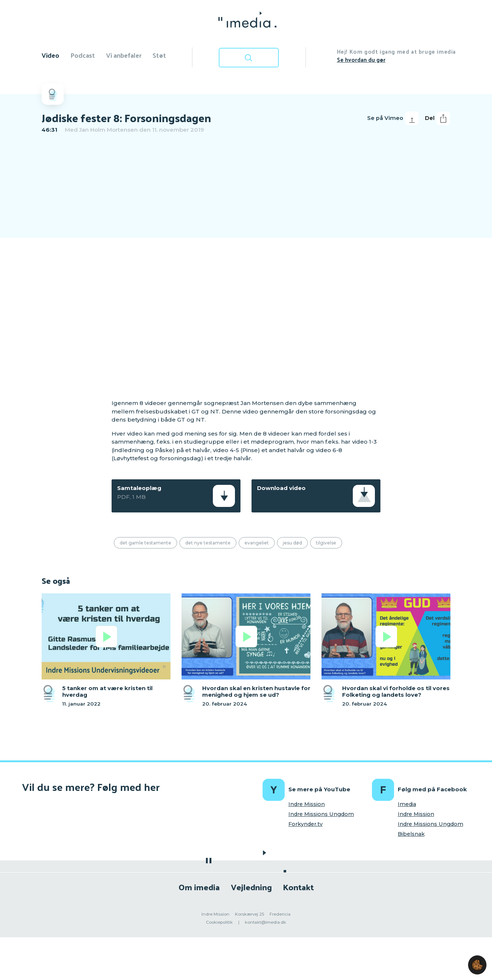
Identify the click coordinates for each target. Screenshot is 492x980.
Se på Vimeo (393, 118)
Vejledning (251, 887)
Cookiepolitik (219, 922)
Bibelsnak (411, 834)
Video (50, 55)
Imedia (407, 804)
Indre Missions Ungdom (321, 814)
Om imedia (199, 887)
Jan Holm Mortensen (108, 130)
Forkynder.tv (305, 824)
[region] (246, 265)
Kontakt (298, 887)
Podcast (83, 55)
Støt (159, 55)
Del (437, 118)
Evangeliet (257, 543)
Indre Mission (307, 804)
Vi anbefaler (124, 55)
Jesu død (292, 543)
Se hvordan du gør (361, 59)
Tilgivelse (326, 543)
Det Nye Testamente (208, 543)
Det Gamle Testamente (145, 543)
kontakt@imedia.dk (266, 922)
